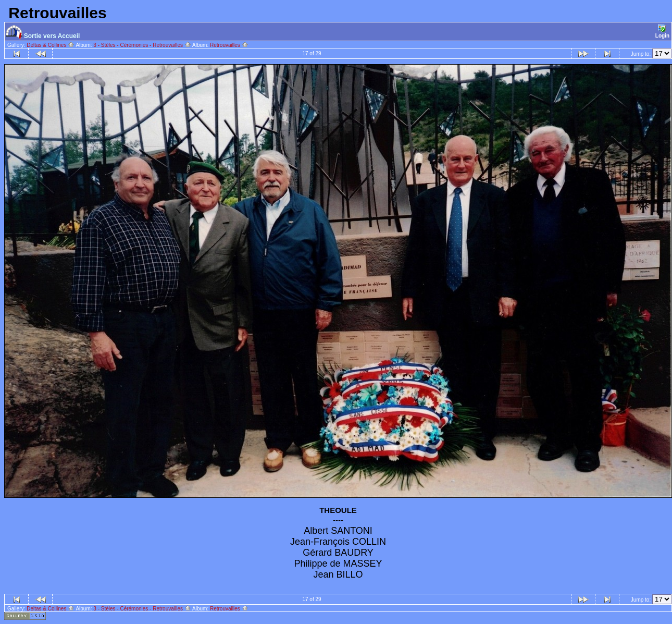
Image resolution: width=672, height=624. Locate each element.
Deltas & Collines (51, 45)
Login (662, 32)
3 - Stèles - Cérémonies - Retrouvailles (142, 45)
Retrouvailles (229, 45)
